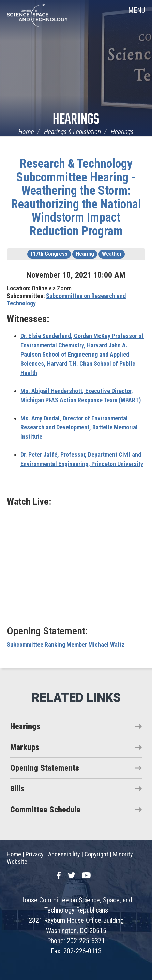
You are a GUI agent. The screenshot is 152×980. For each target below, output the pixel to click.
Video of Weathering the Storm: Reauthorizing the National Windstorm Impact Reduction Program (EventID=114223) (76, 565)
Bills (17, 789)
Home (26, 132)
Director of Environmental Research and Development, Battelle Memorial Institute (79, 427)
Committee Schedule (45, 810)
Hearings (76, 120)
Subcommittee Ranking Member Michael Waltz (66, 644)
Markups (25, 747)
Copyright (96, 854)
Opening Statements (45, 768)
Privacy (35, 854)
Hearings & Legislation (72, 132)
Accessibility (64, 854)
